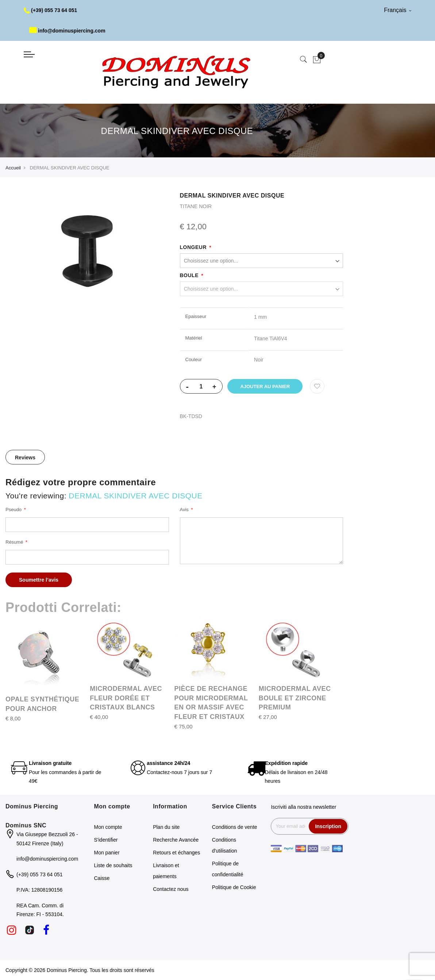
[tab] (25, 457)
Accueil (13, 168)
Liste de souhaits (113, 865)
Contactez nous (171, 889)
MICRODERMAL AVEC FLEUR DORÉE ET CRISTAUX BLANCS (126, 698)
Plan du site (166, 827)
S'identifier (106, 840)
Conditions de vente (235, 827)
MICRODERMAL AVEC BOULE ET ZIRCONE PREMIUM (295, 698)
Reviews (25, 458)
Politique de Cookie (234, 887)
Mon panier (107, 853)
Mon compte (108, 827)
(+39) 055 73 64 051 (51, 10)
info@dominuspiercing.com (67, 31)
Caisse (102, 878)
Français (398, 10)
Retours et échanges (176, 853)
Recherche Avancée (176, 840)
